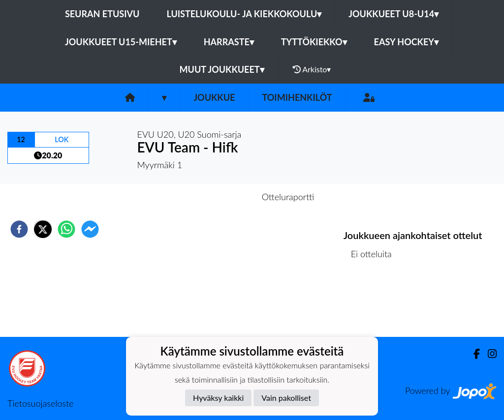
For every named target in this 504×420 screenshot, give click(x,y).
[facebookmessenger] (90, 229)
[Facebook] (473, 354)
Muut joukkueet (222, 69)
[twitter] (43, 229)
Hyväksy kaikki (218, 398)
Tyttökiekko (314, 42)
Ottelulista (375, 304)
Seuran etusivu (102, 14)
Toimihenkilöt (297, 97)
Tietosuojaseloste (40, 403)
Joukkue (214, 97)
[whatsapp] (66, 229)
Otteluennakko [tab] (218, 197)
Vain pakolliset (286, 398)
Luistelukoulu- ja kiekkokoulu (244, 14)
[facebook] (19, 229)
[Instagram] (488, 354)
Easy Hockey (406, 42)
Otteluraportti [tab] (288, 197)
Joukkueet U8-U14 (394, 14)
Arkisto (312, 69)
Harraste (229, 42)
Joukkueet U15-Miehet (121, 42)
